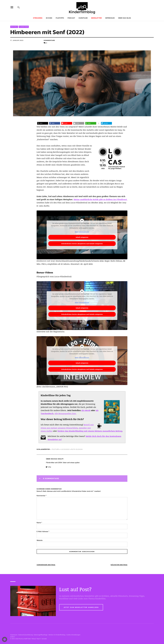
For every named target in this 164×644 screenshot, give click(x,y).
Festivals (14, 27)
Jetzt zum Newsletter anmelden (81, 607)
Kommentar (42, 496)
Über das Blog (125, 18)
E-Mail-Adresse (43, 531)
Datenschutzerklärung (26, 635)
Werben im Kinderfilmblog (57, 635)
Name (39, 523)
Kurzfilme (83, 18)
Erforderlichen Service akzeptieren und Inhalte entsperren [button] (82, 244)
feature (55, 449)
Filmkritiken (24, 27)
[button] (43, 123)
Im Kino (49, 18)
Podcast (71, 18)
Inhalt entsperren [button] (82, 237)
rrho (49, 467)
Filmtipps (60, 18)
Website (40, 540)
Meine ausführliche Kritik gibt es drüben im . (100, 199)
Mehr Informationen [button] (82, 232)
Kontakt (44, 639)
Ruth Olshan (77, 449)
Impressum (110, 18)
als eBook (86, 410)
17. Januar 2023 (17, 40)
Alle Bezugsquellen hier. (65, 413)
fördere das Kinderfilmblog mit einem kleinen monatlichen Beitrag (90, 431)
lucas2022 (65, 449)
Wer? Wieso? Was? (34, 639)
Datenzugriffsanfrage (41, 635)
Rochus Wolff (57, 459)
